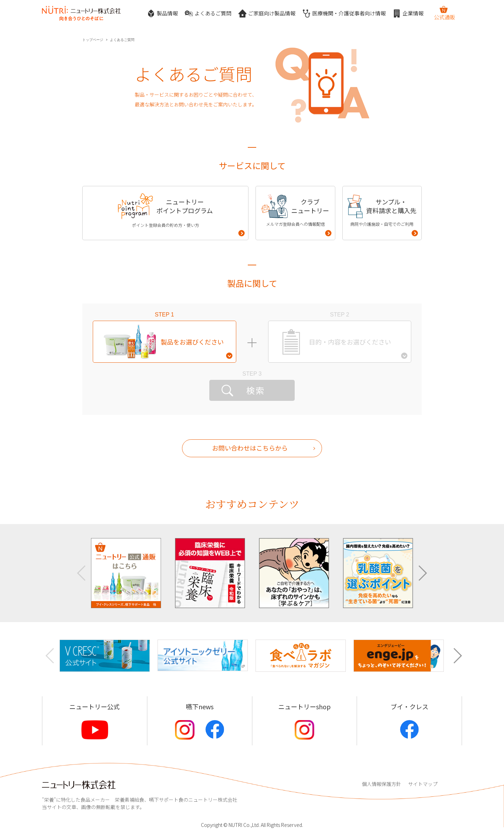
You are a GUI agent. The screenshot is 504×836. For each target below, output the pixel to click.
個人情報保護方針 (381, 784)
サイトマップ (423, 784)
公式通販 (444, 13)
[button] (422, 573)
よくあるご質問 (208, 13)
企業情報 (408, 13)
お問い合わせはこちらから (250, 448)
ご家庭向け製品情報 (267, 13)
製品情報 (162, 13)
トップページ (93, 40)
